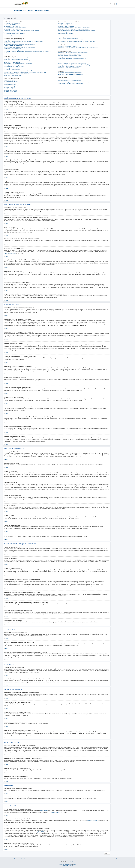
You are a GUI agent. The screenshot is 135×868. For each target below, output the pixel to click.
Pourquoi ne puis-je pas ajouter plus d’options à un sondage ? (18, 64)
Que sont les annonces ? (9, 87)
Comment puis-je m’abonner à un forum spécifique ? (70, 66)
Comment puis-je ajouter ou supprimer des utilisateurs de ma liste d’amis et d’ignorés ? (78, 48)
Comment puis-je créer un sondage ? (12, 62)
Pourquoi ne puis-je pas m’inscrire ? (12, 26)
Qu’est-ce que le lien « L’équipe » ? (66, 33)
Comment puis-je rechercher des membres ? (68, 57)
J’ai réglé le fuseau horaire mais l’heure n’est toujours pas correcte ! (19, 44)
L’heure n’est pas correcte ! (10, 43)
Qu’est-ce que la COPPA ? (10, 25)
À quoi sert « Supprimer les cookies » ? (12, 35)
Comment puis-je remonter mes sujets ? (13, 75)
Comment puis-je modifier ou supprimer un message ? (16, 59)
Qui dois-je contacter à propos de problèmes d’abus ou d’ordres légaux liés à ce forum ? (78, 82)
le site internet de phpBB (10, 253)
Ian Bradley (71, 862)
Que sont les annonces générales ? (12, 86)
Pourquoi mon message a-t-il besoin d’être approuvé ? (16, 74)
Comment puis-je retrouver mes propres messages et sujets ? (72, 58)
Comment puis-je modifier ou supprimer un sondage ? (16, 65)
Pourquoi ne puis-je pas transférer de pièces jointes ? (16, 68)
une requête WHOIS (39, 832)
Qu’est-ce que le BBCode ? (10, 80)
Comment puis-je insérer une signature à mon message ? (17, 61)
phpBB (63, 863)
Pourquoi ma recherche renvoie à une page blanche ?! (70, 56)
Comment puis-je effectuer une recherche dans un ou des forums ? (73, 53)
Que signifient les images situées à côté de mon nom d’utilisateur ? (19, 47)
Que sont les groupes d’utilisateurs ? (66, 26)
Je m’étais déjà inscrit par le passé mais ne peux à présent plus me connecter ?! (22, 31)
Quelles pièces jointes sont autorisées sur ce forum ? (70, 73)
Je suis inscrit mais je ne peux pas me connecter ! (15, 28)
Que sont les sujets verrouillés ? (11, 90)
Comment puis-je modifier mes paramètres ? (14, 40)
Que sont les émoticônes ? (10, 83)
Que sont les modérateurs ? (64, 25)
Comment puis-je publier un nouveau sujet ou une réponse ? (17, 58)
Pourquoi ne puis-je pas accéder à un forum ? (14, 66)
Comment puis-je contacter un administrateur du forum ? (71, 83)
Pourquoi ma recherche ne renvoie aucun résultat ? (69, 54)
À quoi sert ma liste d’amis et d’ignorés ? (67, 46)
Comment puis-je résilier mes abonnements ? (68, 68)
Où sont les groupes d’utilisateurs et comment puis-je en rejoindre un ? (74, 28)
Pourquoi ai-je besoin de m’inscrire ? (12, 23)
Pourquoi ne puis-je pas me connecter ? (13, 29)
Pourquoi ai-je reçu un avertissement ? (12, 69)
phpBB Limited (44, 811)
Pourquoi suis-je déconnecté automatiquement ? (15, 33)
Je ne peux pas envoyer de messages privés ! (68, 38)
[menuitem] (117, 4)
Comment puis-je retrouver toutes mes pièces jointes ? (70, 74)
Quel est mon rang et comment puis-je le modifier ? (16, 50)
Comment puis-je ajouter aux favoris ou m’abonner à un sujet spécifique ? (75, 65)
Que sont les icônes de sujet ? (10, 92)
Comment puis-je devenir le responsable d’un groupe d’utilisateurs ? (73, 29)
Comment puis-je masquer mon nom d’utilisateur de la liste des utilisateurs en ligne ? (23, 41)
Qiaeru (75, 864)
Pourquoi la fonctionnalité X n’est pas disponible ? (69, 81)
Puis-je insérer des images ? (10, 85)
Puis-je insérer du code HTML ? (11, 82)
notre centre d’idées (92, 821)
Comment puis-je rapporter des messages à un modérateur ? (18, 71)
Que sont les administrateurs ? (65, 23)
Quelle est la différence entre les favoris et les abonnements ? (72, 63)
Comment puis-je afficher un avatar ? (12, 49)
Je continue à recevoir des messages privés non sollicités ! (71, 40)
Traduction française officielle (65, 864)
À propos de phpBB (55, 812)
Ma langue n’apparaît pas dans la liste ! (13, 46)
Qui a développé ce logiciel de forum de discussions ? (70, 79)
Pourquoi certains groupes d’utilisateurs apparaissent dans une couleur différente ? (77, 31)
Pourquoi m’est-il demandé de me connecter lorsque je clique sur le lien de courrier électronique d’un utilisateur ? (27, 52)
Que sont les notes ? (8, 89)
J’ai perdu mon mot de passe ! (10, 32)
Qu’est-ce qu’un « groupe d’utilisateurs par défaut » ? (70, 32)
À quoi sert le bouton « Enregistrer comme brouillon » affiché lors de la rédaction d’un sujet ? (25, 72)
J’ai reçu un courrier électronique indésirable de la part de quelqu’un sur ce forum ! (77, 41)
